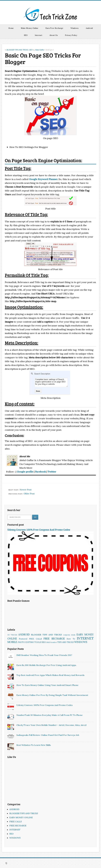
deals (73, 635)
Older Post (29, 494)
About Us (54, 35)
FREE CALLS (35, 639)
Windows (75, 28)
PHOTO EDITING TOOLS (29, 642)
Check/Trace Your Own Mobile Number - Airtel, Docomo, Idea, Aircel (51, 725)
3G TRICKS (12, 635)
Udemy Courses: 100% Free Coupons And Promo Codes (39, 530)
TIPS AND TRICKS (65, 642)
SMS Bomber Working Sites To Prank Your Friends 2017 (44, 655)
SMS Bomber (52, 642)
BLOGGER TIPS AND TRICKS (17, 50)
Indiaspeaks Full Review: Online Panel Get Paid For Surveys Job (48, 735)
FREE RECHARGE (54, 639)
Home (11, 28)
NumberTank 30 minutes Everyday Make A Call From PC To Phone (50, 715)
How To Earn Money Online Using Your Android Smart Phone (47, 685)
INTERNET (85, 638)
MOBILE (12, 642)
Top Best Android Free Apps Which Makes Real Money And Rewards (50, 675)
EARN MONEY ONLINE (21, 817)
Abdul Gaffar (40, 50)
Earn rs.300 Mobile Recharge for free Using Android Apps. (46, 665)
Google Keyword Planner (43, 179)
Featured (23, 639)
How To (71, 639)
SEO (26, 35)
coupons (67, 635)
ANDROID (24, 635)
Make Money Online (30, 28)
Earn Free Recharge (54, 28)
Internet (39, 35)
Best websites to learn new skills (34, 745)
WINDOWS (81, 642)
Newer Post (26, 490)
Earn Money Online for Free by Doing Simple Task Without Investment (52, 695)
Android (89, 28)
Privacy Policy (71, 35)
